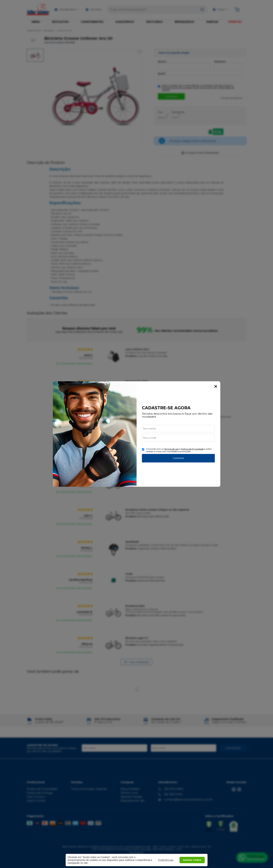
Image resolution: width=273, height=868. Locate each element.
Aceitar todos (192, 860)
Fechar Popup (216, 386)
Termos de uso (171, 449)
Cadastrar (178, 458)
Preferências (166, 860)
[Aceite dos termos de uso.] (143, 449)
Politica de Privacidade (192, 449)
